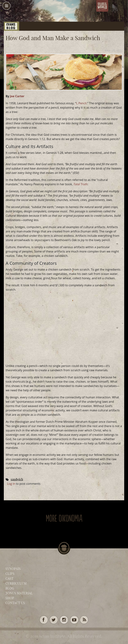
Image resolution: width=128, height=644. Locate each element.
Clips (10, 574)
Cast (9, 578)
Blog (10, 588)
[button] (7, 7)
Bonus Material (19, 593)
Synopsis (13, 569)
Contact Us (15, 603)
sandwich (17, 479)
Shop (10, 598)
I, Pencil (81, 103)
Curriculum (16, 583)
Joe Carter (17, 96)
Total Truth (80, 184)
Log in (11, 484)
